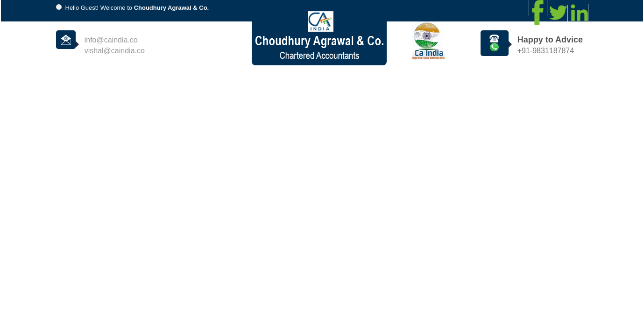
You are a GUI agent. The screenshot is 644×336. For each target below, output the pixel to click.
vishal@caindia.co (115, 51)
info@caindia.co (111, 40)
